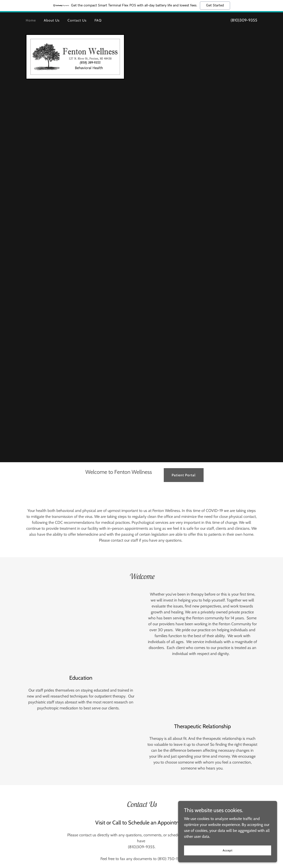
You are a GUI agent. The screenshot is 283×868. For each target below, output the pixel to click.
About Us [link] (52, 20)
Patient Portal (184, 475)
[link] (75, 56)
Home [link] (31, 20)
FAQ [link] (98, 20)
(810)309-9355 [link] (244, 20)
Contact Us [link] (77, 20)
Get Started (215, 5)
